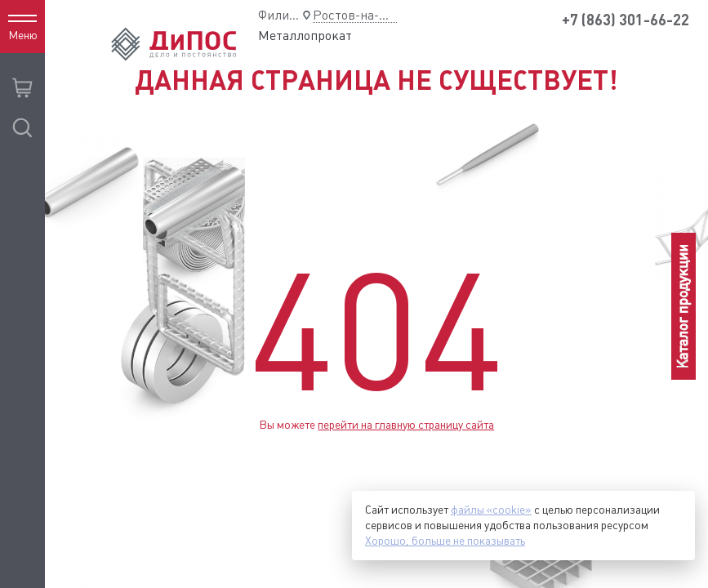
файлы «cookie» (491, 510)
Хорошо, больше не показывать (445, 541)
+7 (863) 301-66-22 (626, 20)
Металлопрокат (305, 36)
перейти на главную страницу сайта (406, 425)
